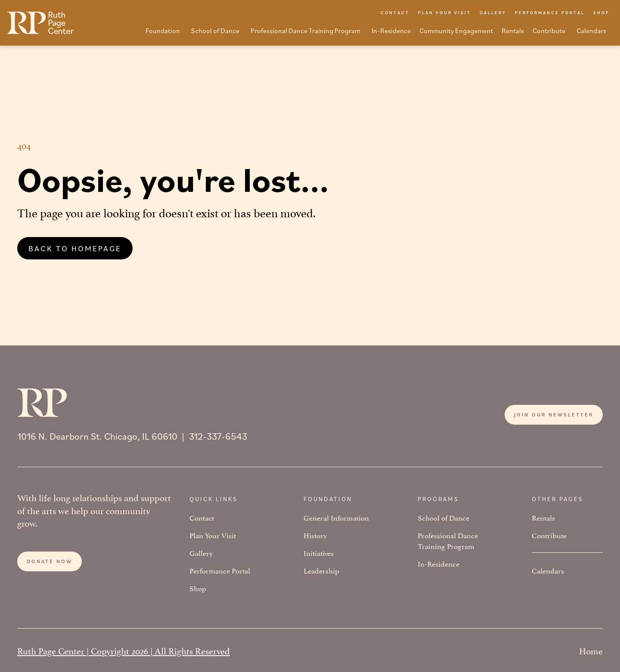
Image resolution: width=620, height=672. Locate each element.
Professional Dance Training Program (448, 540)
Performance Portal (220, 570)
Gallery (201, 553)
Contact (202, 517)
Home (591, 650)
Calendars (548, 570)
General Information (336, 517)
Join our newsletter (554, 415)
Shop (198, 588)
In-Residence (439, 563)
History (315, 535)
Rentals (543, 517)
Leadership (321, 570)
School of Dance (443, 517)
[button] (164, 33)
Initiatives (319, 553)
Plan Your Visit (213, 535)
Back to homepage (75, 248)
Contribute (549, 535)
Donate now (50, 561)
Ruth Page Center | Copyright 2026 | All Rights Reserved (124, 650)
